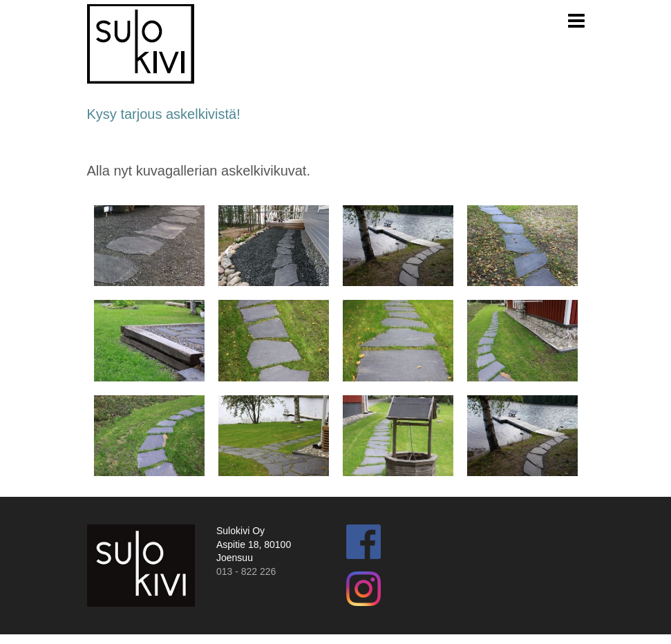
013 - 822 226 (246, 571)
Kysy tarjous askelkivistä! (164, 114)
